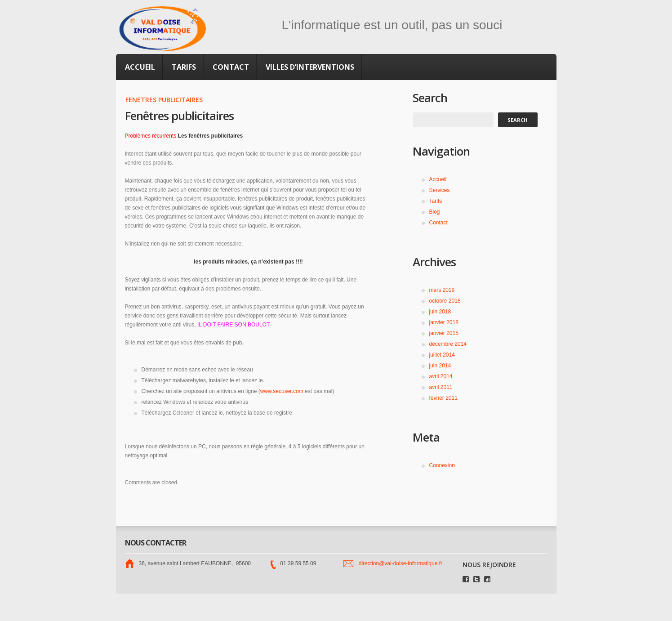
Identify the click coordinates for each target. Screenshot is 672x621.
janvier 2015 (444, 333)
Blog (435, 212)
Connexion (442, 465)
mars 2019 (442, 290)
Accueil (140, 67)
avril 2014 (441, 376)
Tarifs (184, 67)
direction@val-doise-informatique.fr (401, 563)
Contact (231, 67)
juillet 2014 (442, 355)
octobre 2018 (445, 301)
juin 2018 (440, 312)
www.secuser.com (282, 391)
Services (440, 190)
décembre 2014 (448, 344)
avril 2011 (441, 387)
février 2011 (443, 398)
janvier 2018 (444, 322)
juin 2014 (440, 366)
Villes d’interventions (310, 67)
